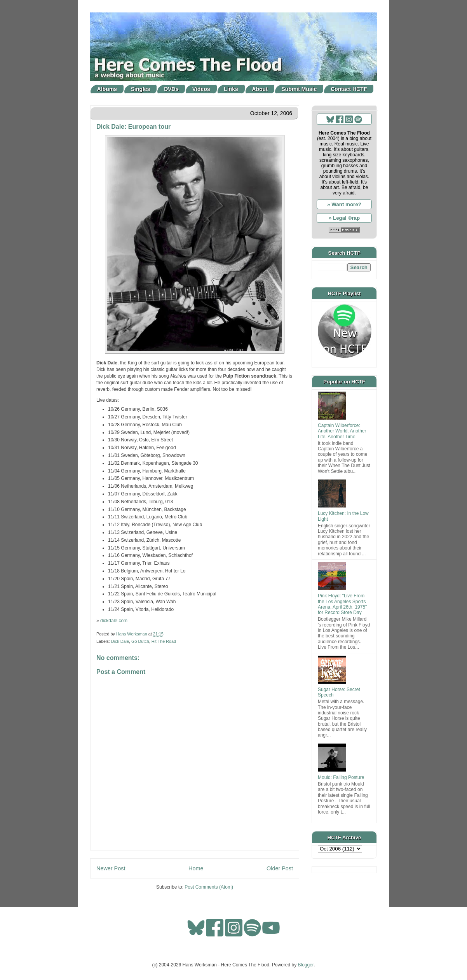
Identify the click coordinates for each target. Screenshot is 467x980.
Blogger (306, 965)
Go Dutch (140, 641)
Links (231, 89)
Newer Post (111, 868)
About (260, 89)
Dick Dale (120, 641)
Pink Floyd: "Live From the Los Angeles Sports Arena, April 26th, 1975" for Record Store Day (342, 604)
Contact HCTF (349, 89)
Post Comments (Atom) (209, 887)
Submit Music (299, 89)
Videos (201, 89)
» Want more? (344, 204)
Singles (141, 89)
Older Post (280, 868)
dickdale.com (114, 621)
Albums (107, 89)
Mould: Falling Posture (341, 777)
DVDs (171, 89)
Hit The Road (164, 641)
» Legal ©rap (344, 218)
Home (196, 868)
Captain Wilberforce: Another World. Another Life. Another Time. (342, 431)
